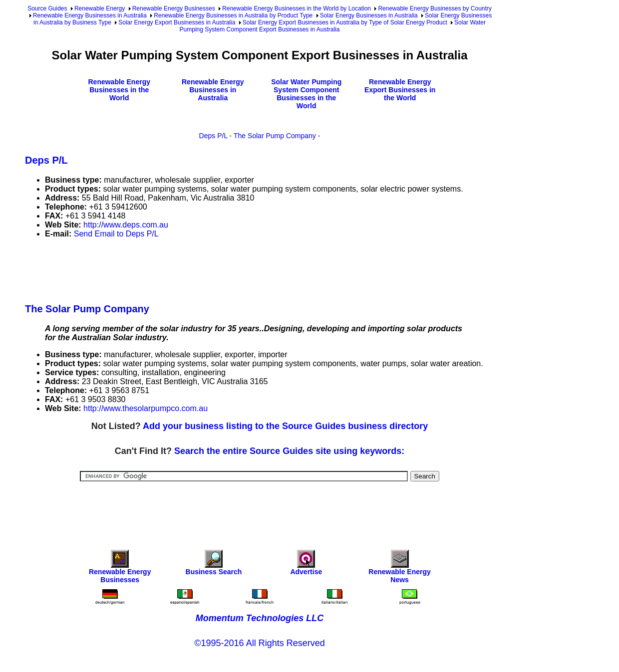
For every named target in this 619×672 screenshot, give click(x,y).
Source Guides (47, 8)
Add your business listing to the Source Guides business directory (285, 426)
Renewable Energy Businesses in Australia (90, 15)
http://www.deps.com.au (126, 225)
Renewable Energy (100, 8)
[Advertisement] (207, 269)
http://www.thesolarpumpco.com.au (146, 408)
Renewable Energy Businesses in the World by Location (297, 8)
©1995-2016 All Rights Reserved (259, 643)
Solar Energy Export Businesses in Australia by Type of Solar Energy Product (345, 22)
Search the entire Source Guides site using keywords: (289, 451)
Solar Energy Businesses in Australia (369, 15)
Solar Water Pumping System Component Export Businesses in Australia (333, 26)
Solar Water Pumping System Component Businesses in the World (306, 94)
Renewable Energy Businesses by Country (435, 8)
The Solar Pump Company (275, 136)
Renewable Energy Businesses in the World (120, 90)
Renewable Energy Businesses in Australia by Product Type (233, 15)
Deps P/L (213, 136)
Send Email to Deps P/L (116, 234)
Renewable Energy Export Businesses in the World (400, 90)
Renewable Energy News (400, 569)
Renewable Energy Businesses (174, 8)
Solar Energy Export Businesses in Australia (177, 22)
